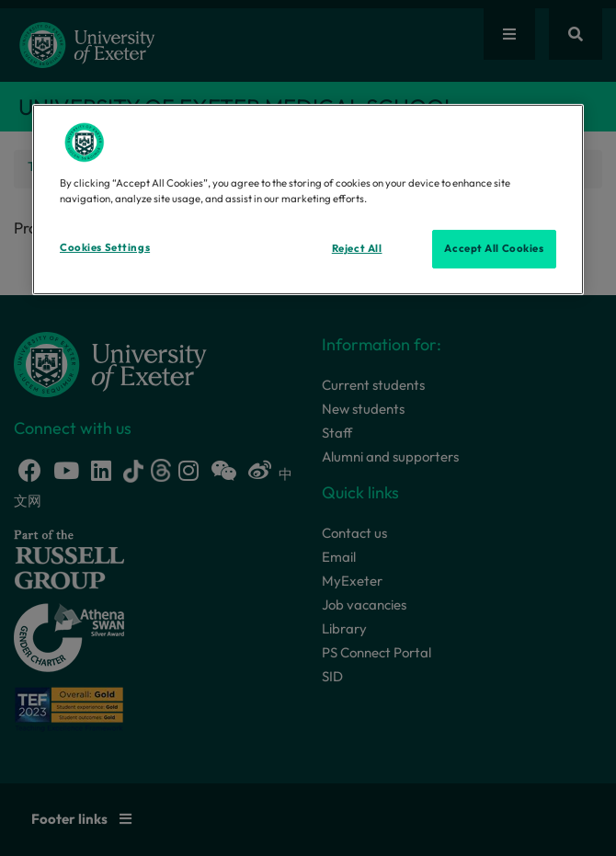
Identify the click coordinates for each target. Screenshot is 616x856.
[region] (308, 200)
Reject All (357, 248)
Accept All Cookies (494, 248)
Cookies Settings (105, 247)
